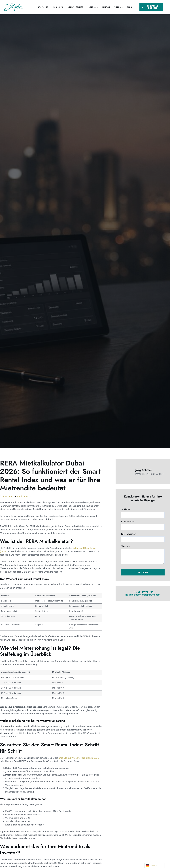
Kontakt (106, 7)
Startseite (43, 7)
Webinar (119, 7)
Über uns (93, 7)
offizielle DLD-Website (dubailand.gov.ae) (79, 758)
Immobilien (58, 7)
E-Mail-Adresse (128, 522)
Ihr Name (125, 509)
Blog (129, 7)
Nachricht (126, 546)
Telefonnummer (128, 534)
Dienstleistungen (76, 7)
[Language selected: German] (155, 865)
